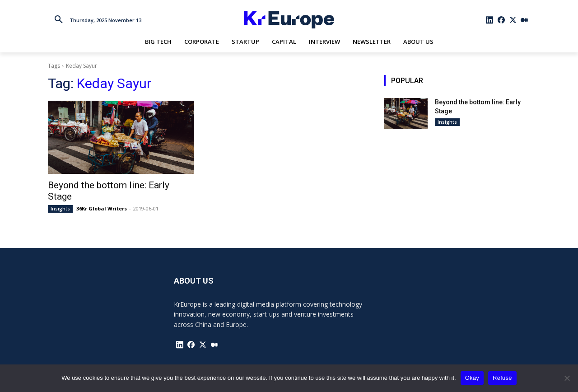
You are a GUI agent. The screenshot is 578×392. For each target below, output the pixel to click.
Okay (472, 378)
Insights (60, 209)
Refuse (502, 378)
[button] (59, 20)
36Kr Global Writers (102, 208)
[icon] (490, 20)
